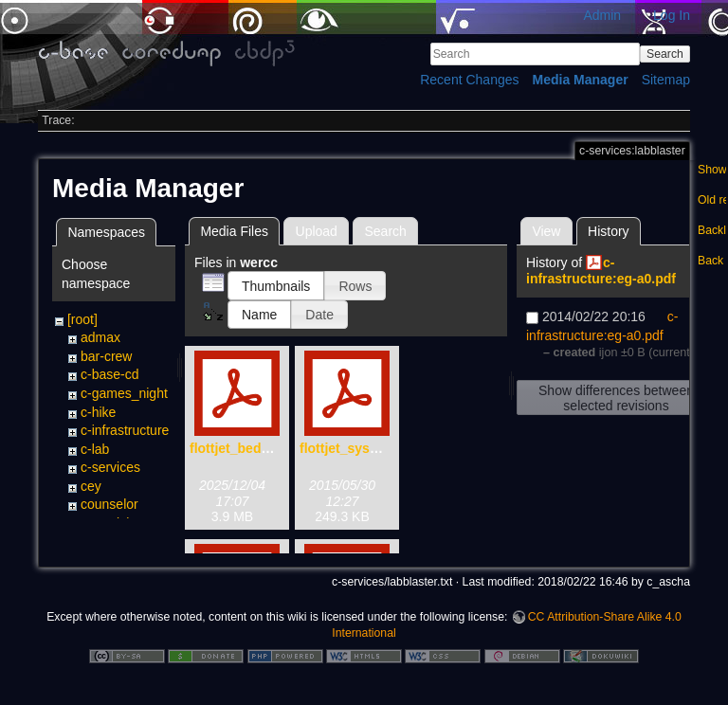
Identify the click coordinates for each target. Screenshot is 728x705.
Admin (602, 15)
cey (91, 486)
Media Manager (581, 80)
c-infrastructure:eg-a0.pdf (601, 271)
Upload (317, 231)
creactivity (110, 523)
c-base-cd (109, 374)
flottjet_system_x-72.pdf (375, 448)
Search (665, 54)
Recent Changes (469, 80)
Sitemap (666, 80)
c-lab (95, 449)
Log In (672, 15)
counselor (109, 504)
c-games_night (124, 393)
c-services (110, 467)
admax (100, 337)
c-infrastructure (125, 430)
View (546, 231)
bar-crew (106, 356)
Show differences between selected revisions (616, 398)
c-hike (98, 412)
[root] (82, 319)
